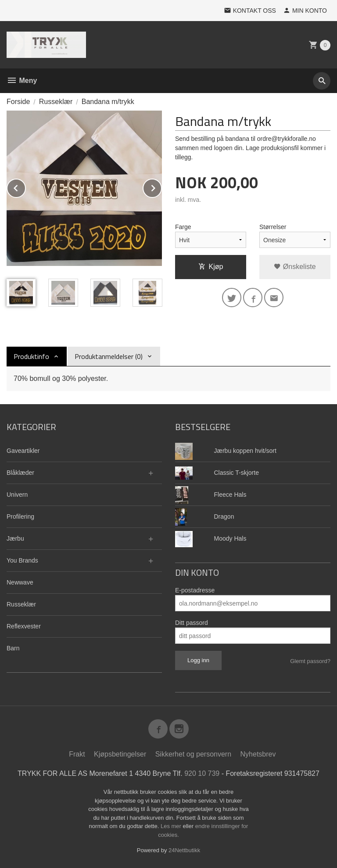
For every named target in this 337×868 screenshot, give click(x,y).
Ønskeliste (295, 267)
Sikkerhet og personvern (193, 754)
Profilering (20, 516)
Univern (17, 495)
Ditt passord (192, 623)
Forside (18, 102)
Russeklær (21, 604)
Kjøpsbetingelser (120, 754)
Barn (13, 648)
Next (161, 187)
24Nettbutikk (184, 850)
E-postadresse (195, 590)
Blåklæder (20, 473)
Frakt (77, 754)
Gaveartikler (23, 451)
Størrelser (273, 227)
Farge (183, 227)
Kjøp (211, 267)
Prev (25, 187)
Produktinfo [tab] (31, 356)
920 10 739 (202, 773)
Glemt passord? (310, 661)
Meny (22, 81)
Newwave (20, 582)
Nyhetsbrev (258, 754)
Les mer (172, 826)
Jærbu (15, 538)
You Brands (22, 560)
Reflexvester (24, 626)
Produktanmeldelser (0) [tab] (109, 356)
